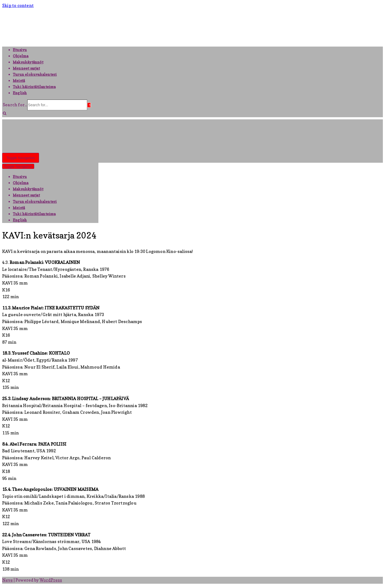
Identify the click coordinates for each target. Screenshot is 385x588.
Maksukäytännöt (28, 62)
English (20, 93)
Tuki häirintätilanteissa (34, 87)
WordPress (51, 580)
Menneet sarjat (26, 68)
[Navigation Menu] (21, 158)
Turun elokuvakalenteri (35, 74)
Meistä (19, 80)
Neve (7, 580)
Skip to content (18, 5)
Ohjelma (21, 56)
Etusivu (20, 50)
